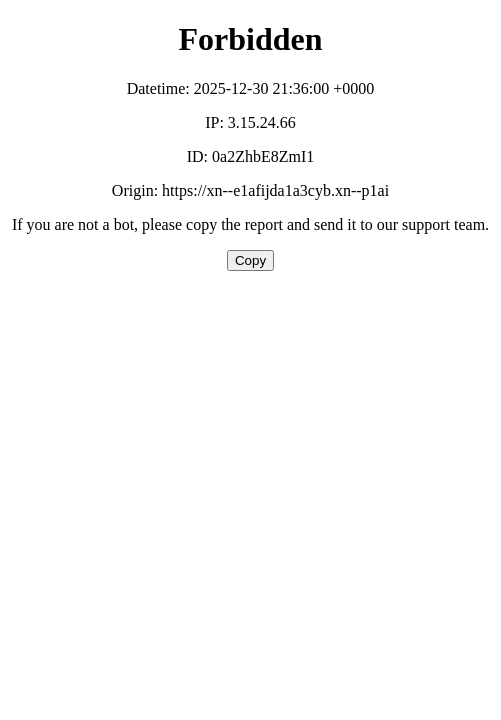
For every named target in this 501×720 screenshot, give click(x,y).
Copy (250, 260)
